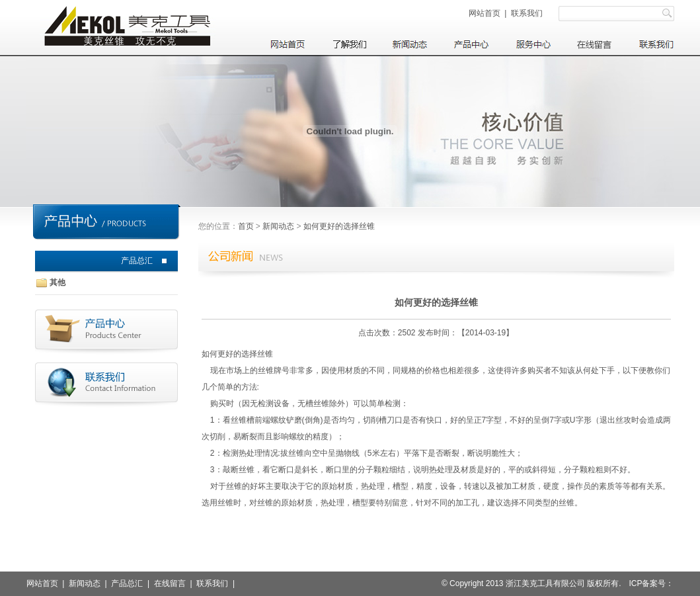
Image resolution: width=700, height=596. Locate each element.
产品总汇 (137, 261)
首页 (246, 226)
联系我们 (527, 13)
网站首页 (485, 13)
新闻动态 (278, 226)
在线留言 (170, 583)
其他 (58, 282)
